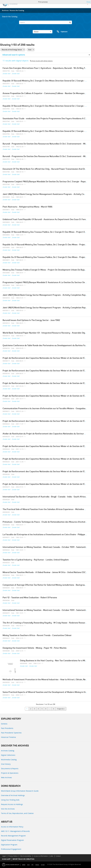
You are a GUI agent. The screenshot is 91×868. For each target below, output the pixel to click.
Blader (43, 32)
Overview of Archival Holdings (13, 795)
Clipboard (61, 32)
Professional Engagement (11, 849)
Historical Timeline (8, 737)
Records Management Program (13, 836)
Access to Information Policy (12, 827)
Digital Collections (8, 755)
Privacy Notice (13, 856)
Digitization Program (9, 845)
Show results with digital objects (41, 61)
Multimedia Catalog (9, 760)
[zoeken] (70, 22)
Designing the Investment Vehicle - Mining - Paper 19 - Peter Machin (35, 648)
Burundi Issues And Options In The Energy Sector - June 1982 (31, 320)
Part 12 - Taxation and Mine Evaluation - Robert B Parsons (30, 598)
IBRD (24, 865)
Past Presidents (7, 728)
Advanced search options (14, 55)
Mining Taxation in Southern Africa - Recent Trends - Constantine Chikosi (37, 636)
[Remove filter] (24, 50)
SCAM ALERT (6, 859)
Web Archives (6, 777)
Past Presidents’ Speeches (11, 733)
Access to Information (41, 856)
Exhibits (4, 724)
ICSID (43, 865)
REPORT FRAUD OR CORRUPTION (23, 859)
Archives (5, 10)
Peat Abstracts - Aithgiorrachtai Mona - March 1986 (27, 207)
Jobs (52, 856)
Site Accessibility (26, 856)
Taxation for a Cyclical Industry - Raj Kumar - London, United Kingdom (36, 560)
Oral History (6, 764)
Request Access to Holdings (12, 804)
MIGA (37, 865)
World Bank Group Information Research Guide (20, 791)
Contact (58, 856)
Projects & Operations (10, 773)
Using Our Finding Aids (10, 800)
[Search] (45, 22)
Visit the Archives (8, 809)
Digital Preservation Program (12, 840)
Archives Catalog (8, 751)
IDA (28, 865)
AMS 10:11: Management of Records (15, 831)
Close (88, 2)
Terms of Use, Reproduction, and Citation (17, 813)
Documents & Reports (10, 769)
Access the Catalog (17, 10)
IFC (33, 865)
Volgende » (61, 709)
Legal (4, 856)
